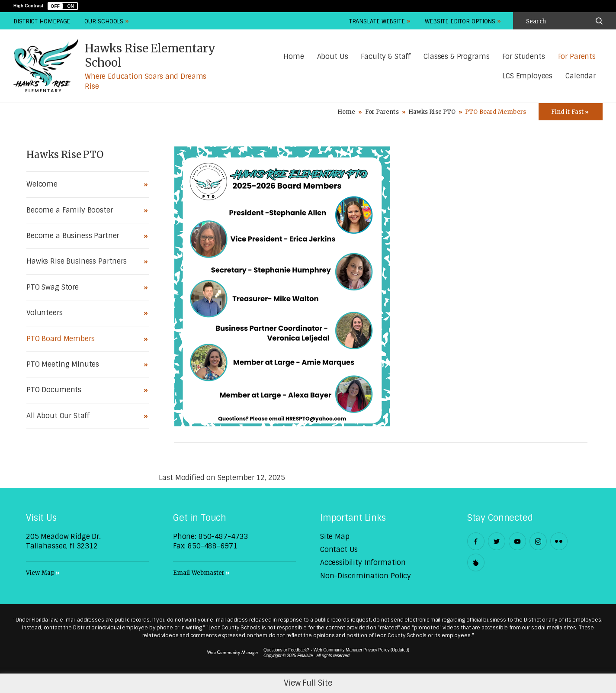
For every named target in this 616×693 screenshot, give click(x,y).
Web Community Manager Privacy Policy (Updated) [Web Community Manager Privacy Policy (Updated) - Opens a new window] (361, 650)
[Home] (294, 57)
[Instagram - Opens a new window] (538, 541)
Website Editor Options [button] (460, 21)
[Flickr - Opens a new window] (559, 541)
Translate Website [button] (377, 21)
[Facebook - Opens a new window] (476, 541)
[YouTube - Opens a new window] (517, 541)
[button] (63, 6)
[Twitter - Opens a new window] (497, 541)
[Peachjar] (476, 562)
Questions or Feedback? (286, 650)
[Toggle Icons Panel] (571, 112)
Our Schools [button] (104, 21)
